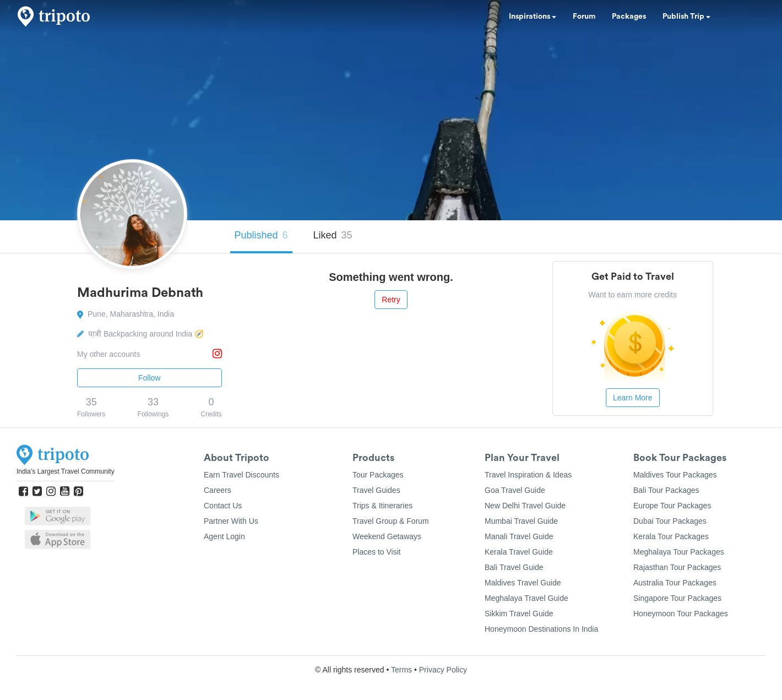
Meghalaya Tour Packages (679, 552)
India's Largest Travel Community (66, 471)
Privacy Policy (443, 670)
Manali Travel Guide (519, 536)
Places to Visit (377, 552)
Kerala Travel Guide (519, 552)
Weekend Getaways (387, 536)
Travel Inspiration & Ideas (528, 475)
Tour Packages (378, 475)
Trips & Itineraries (382, 506)
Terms (401, 670)
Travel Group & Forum (391, 521)
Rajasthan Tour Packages (677, 567)
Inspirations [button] (533, 17)
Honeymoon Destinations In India (541, 629)
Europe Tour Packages (672, 506)
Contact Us (223, 506)
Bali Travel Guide (514, 567)
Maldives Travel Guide (523, 583)
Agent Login (224, 536)
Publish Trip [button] (686, 17)
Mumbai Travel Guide (521, 521)
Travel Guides (376, 490)
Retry (391, 300)
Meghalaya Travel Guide (526, 598)
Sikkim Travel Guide (519, 614)
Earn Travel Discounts (241, 475)
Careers (218, 490)
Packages (629, 17)
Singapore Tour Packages (677, 598)
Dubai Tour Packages (670, 521)
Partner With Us (231, 521)
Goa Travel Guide (515, 490)
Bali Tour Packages (666, 490)
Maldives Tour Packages (675, 475)
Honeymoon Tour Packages (681, 614)
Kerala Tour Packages (671, 536)
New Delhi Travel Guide (525, 506)
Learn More (633, 398)
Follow (149, 378)
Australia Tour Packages (675, 583)
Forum (584, 17)
